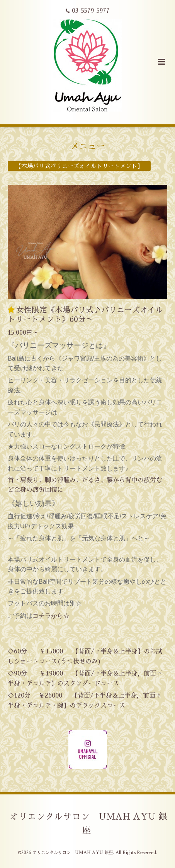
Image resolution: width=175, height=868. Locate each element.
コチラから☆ (51, 616)
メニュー (88, 146)
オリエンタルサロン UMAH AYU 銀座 (88, 824)
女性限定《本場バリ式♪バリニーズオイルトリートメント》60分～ (85, 315)
